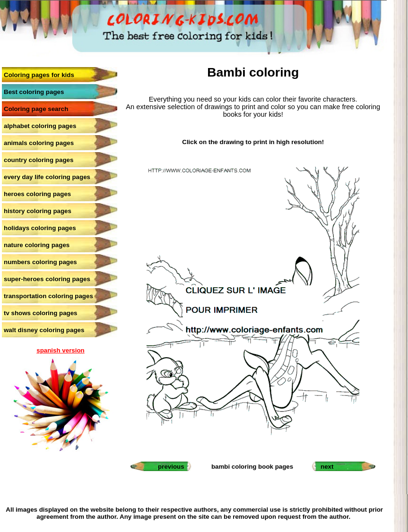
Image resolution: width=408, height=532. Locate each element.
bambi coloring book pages (252, 467)
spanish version (60, 350)
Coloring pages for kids (39, 75)
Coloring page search (36, 109)
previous (171, 467)
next (327, 467)
